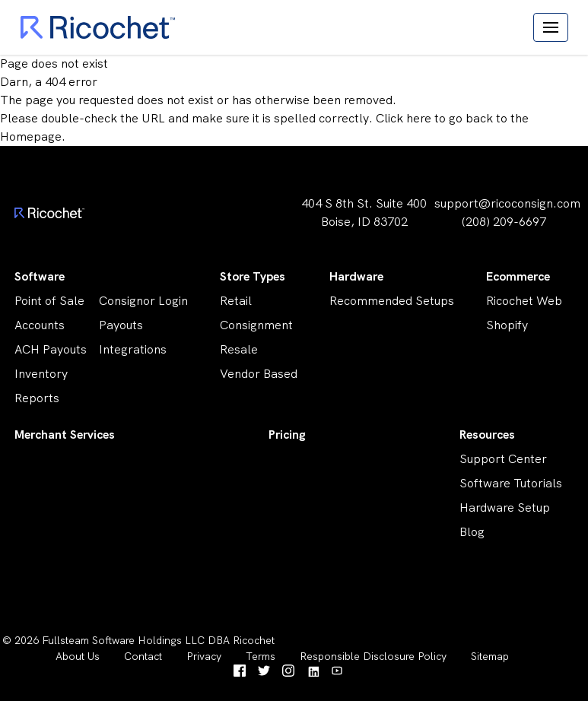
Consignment (256, 325)
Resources (487, 435)
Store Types (253, 276)
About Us (78, 656)
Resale (239, 349)
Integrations (133, 349)
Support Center (503, 459)
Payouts (121, 325)
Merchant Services (65, 435)
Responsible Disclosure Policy (373, 656)
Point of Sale (49, 301)
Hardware (356, 276)
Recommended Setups (392, 301)
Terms (261, 656)
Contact (143, 656)
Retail (236, 301)
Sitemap (490, 656)
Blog (472, 532)
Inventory (41, 374)
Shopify (507, 325)
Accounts (40, 325)
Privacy (204, 656)
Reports (37, 398)
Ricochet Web (524, 301)
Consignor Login (143, 301)
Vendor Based (259, 374)
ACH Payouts (51, 349)
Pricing (287, 435)
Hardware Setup (505, 508)
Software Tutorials (511, 483)
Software (40, 276)
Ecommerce (518, 276)
